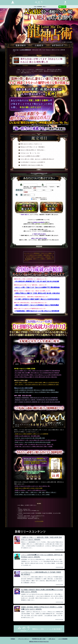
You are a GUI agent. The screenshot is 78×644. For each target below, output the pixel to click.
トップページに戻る (39, 521)
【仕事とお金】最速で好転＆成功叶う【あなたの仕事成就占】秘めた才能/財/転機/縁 (36, 392)
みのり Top (16, 50)
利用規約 (13, 639)
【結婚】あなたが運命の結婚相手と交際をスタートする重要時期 (31, 434)
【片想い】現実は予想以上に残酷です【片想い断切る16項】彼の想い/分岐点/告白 (36, 377)
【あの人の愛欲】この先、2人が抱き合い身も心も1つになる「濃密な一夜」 (34, 444)
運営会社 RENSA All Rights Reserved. (39, 642)
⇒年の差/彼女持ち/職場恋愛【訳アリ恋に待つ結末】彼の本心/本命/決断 (37, 281)
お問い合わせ (52, 639)
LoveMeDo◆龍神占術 (25, 50)
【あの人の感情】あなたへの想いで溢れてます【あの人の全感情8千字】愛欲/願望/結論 (37, 371)
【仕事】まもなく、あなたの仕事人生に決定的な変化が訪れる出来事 (32, 442)
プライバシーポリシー (24, 639)
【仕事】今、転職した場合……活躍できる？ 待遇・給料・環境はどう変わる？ (35, 492)
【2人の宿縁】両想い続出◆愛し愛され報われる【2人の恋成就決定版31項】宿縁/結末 (37, 373)
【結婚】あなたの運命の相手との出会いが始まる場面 (28, 488)
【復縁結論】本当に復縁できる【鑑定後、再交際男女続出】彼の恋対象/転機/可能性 (36, 400)
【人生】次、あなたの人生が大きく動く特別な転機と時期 (29, 438)
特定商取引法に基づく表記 (39, 639)
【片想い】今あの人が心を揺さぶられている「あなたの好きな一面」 (32, 486)
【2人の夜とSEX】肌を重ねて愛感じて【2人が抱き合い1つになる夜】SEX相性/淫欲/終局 (38, 375)
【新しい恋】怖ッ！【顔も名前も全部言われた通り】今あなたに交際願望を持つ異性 (36, 385)
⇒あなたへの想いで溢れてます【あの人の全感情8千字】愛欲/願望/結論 (37, 287)
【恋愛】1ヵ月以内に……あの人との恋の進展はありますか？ (30, 490)
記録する (34, 199)
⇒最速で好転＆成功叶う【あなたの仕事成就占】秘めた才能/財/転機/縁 (37, 305)
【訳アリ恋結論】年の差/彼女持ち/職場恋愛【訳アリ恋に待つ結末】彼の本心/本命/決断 (37, 402)
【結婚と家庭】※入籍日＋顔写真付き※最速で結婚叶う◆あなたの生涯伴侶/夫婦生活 (37, 383)
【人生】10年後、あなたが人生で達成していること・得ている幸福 (32, 495)
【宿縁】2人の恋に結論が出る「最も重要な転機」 (27, 436)
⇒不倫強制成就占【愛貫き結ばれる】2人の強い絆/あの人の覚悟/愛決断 (37, 311)
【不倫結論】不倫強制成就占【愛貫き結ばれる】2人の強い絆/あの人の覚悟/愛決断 (36, 398)
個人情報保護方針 (29, 259)
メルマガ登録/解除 (63, 639)
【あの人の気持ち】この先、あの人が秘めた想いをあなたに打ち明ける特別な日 (35, 440)
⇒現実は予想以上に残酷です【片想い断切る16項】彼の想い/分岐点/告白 (37, 293)
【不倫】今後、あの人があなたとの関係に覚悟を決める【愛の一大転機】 (34, 447)
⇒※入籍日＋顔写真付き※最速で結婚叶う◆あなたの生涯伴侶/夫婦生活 (37, 299)
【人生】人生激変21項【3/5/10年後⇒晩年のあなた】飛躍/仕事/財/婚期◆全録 (35, 390)
